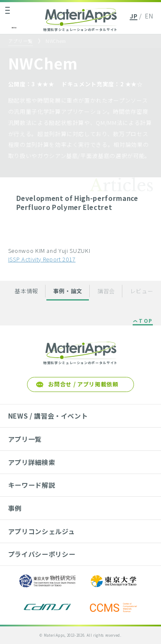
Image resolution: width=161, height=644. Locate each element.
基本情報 (26, 291)
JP (134, 16)
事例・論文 (68, 291)
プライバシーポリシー (42, 554)
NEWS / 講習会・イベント (48, 416)
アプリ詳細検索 (32, 462)
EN (149, 16)
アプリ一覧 (21, 41)
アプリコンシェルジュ (41, 531)
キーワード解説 (32, 485)
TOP (146, 321)
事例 (15, 508)
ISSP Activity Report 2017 (42, 259)
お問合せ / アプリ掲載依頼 (83, 384)
